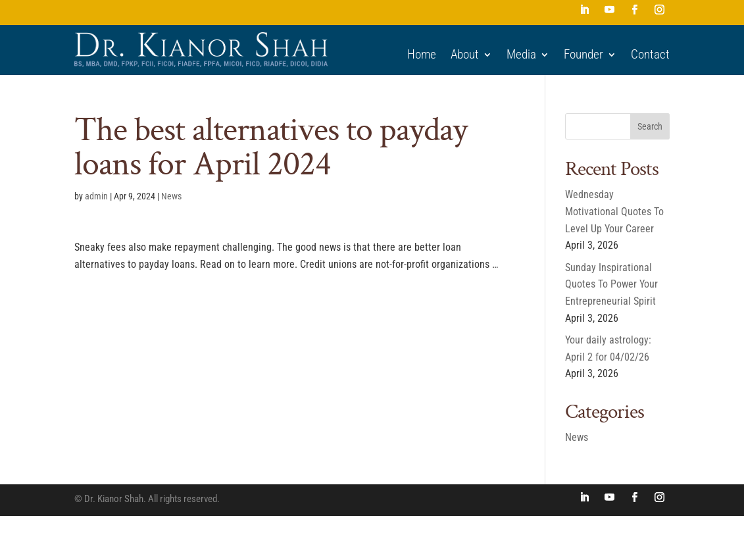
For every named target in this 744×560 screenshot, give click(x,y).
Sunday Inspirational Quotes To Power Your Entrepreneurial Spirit (611, 284)
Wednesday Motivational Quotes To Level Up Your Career (614, 211)
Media (521, 55)
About (465, 55)
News (171, 196)
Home (422, 55)
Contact (650, 55)
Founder (583, 55)
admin (96, 196)
